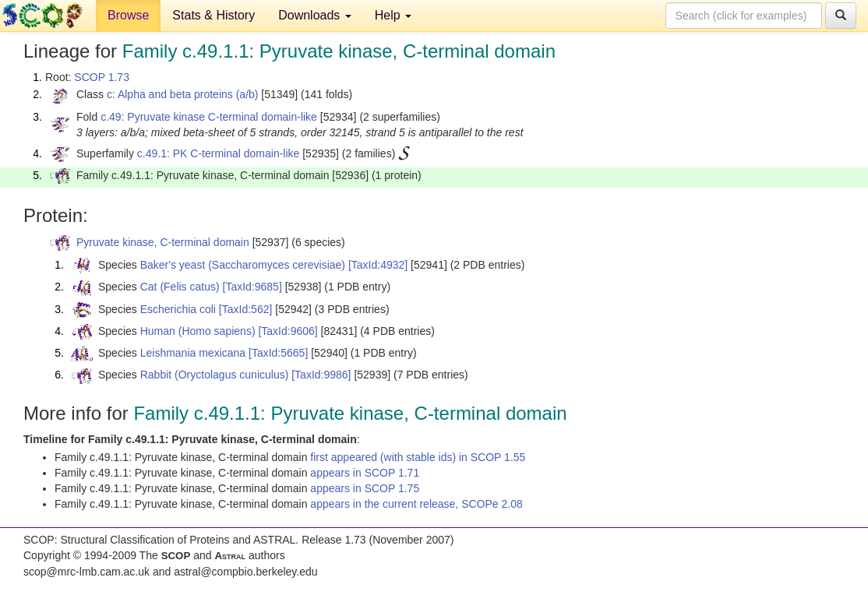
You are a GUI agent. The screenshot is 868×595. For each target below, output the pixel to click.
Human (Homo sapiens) (198, 331)
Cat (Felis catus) (180, 287)
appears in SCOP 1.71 (365, 473)
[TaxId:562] (246, 309)
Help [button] (393, 15)
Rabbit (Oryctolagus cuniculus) (215, 375)
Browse (128, 15)
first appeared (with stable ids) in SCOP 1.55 (418, 457)
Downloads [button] (315, 15)
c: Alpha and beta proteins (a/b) (183, 94)
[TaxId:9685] (252, 287)
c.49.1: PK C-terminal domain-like (219, 153)
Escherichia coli (178, 309)
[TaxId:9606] (288, 331)
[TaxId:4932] (378, 265)
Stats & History (213, 15)
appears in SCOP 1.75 (365, 488)
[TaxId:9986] (321, 375)
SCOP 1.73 (102, 77)
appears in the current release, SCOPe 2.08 (416, 504)
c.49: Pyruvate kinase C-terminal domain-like (209, 117)
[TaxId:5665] (278, 353)
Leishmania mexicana (193, 353)
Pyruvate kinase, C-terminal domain (163, 242)
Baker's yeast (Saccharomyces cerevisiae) (243, 265)
